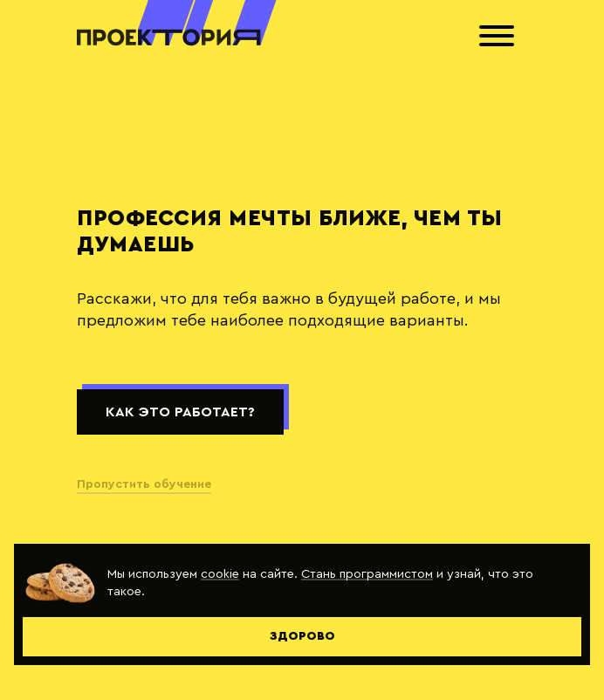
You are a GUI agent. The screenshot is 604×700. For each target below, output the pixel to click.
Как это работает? (180, 412)
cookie (220, 574)
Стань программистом (367, 574)
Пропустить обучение (144, 484)
